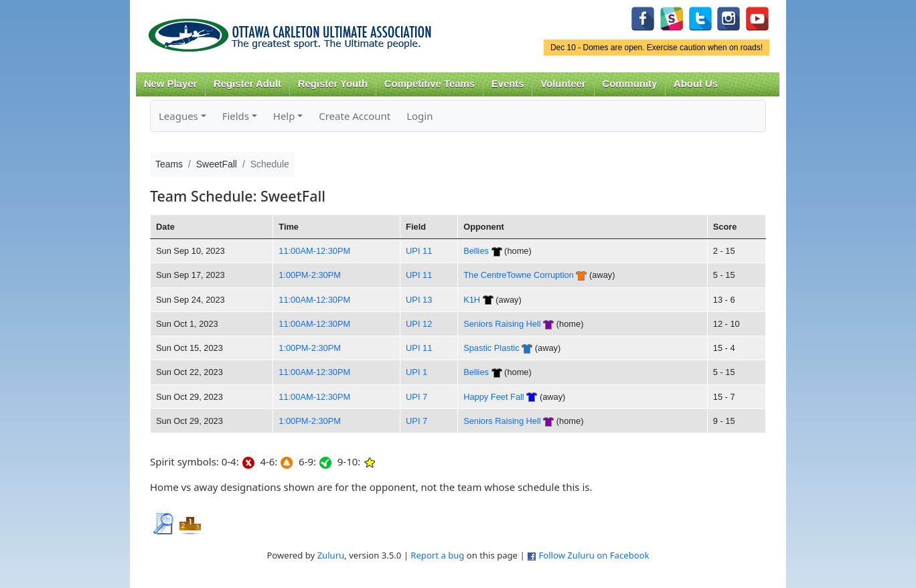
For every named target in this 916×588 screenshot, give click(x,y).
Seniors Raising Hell (502, 324)
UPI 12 (419, 324)
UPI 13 (419, 300)
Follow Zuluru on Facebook (594, 555)
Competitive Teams (430, 84)
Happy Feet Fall (494, 397)
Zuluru (331, 555)
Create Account (355, 116)
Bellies (476, 251)
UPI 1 (416, 372)
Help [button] (284, 116)
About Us (696, 84)
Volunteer (563, 84)
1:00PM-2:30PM (310, 275)
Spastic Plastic (491, 348)
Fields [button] (236, 116)
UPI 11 (419, 251)
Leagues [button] (178, 116)
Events (508, 84)
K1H (472, 300)
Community (630, 84)
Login (419, 116)
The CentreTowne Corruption (519, 275)
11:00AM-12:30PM (314, 251)
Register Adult (247, 84)
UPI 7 (416, 397)
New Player (170, 84)
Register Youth (333, 84)
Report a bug (437, 555)
